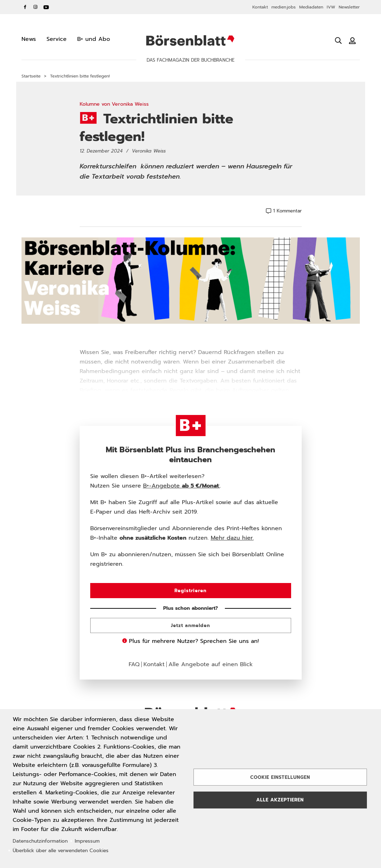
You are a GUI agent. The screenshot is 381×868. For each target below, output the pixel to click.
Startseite (31, 76)
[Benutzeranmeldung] (352, 41)
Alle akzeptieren (280, 800)
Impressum (87, 841)
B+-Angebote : (182, 486)
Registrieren (190, 591)
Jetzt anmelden (190, 625)
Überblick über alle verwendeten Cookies (61, 851)
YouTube (46, 7)
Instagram (36, 7)
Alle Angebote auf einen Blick (211, 664)
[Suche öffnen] (338, 41)
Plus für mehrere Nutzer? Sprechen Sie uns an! (190, 641)
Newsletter (349, 7)
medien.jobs (284, 7)
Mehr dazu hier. (232, 538)
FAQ (134, 664)
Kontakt (260, 7)
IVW (331, 7)
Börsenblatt (190, 41)
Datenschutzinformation (40, 841)
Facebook (25, 7)
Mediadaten (311, 7)
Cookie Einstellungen (280, 777)
